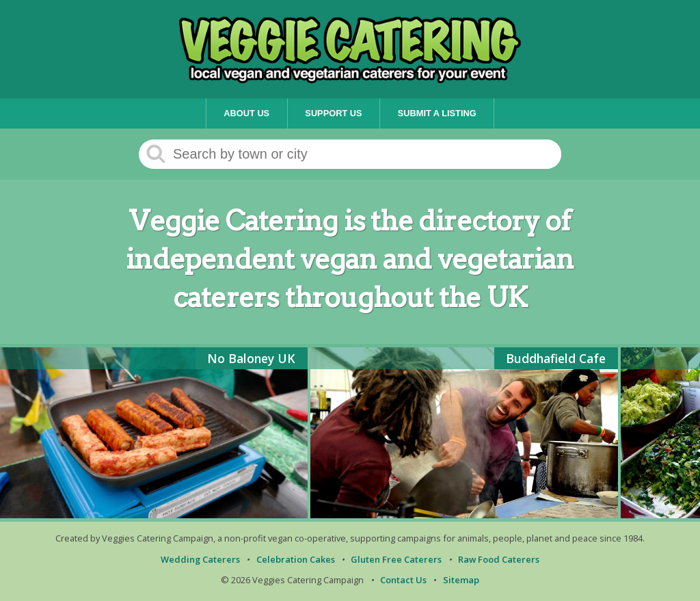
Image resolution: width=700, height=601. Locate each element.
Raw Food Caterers (499, 559)
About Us (246, 113)
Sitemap (461, 580)
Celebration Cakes (296, 559)
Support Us (333, 113)
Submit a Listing (437, 113)
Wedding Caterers (200, 559)
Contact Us (403, 580)
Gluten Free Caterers (396, 559)
